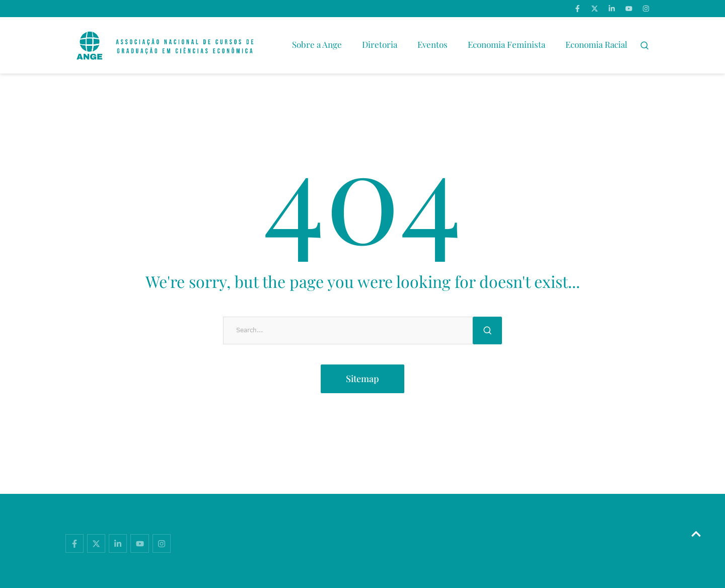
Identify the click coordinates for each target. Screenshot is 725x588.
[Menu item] (317, 45)
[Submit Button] (487, 330)
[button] (645, 45)
